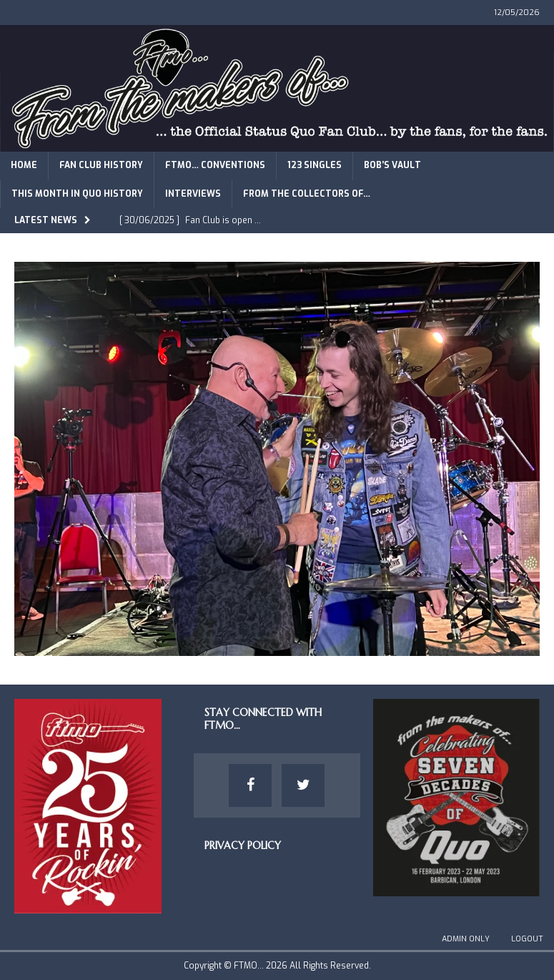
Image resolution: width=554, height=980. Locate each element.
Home (24, 165)
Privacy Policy (243, 846)
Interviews (193, 194)
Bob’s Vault (392, 165)
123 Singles (315, 165)
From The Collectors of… (307, 194)
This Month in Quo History (77, 194)
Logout (527, 939)
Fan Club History (101, 165)
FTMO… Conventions (215, 165)
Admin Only (466, 939)
